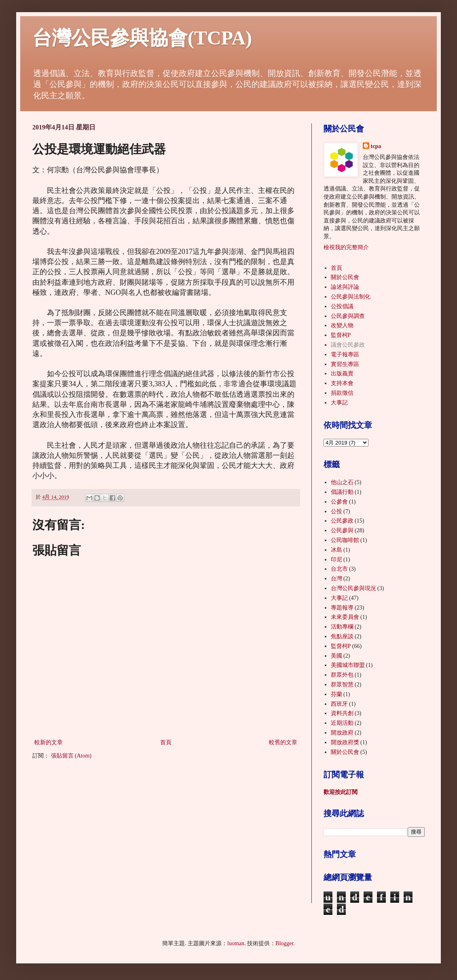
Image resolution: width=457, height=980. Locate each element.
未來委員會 (345, 617)
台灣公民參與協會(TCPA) (142, 38)
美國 (336, 656)
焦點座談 (342, 636)
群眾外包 (342, 675)
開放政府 (342, 733)
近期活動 (342, 723)
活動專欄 (342, 627)
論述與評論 (345, 287)
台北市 (339, 569)
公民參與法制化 (351, 297)
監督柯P (341, 335)
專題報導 (342, 608)
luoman (236, 943)
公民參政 (342, 521)
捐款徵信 (342, 393)
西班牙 (339, 704)
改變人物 (342, 325)
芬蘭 (336, 694)
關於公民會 (345, 277)
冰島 (336, 550)
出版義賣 (342, 374)
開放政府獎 (345, 742)
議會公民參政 (348, 345)
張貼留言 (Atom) (71, 756)
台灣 (336, 579)
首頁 (166, 742)
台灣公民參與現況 (353, 588)
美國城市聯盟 (348, 665)
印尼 (336, 560)
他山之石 (342, 482)
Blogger (284, 943)
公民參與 (342, 530)
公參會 (339, 502)
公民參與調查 (348, 316)
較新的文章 (49, 742)
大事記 (339, 403)
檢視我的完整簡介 (346, 247)
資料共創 (342, 713)
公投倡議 (342, 306)
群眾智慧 (342, 685)
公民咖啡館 (345, 540)
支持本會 (342, 383)
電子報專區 (345, 355)
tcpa (376, 146)
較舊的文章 (283, 742)
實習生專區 (345, 364)
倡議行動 (342, 492)
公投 (336, 511)
